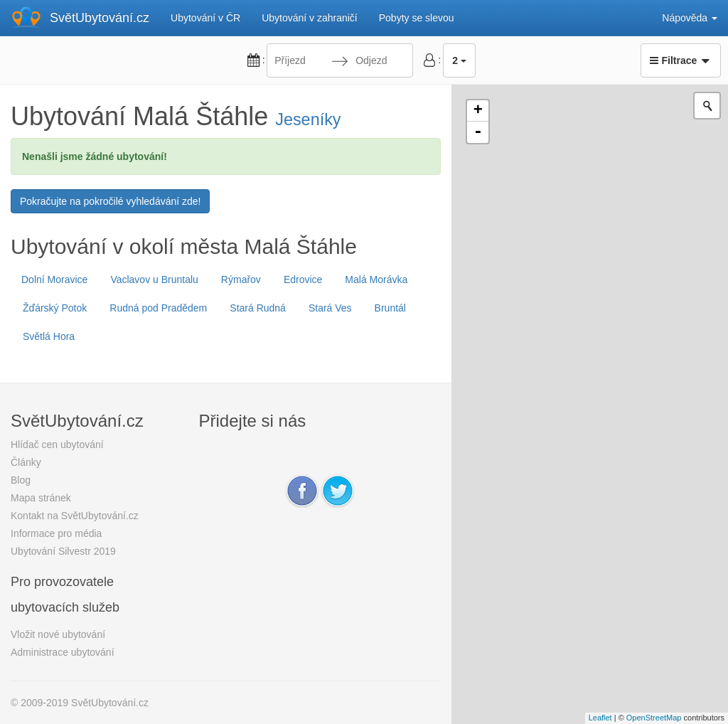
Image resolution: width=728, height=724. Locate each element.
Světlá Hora (49, 336)
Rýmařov (241, 280)
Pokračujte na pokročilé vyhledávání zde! (110, 201)
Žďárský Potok (55, 308)
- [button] (478, 132)
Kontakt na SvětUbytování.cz (75, 516)
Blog (21, 480)
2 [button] (459, 60)
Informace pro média (56, 533)
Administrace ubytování (63, 652)
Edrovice (303, 280)
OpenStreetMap (654, 718)
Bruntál (390, 308)
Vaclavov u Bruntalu (154, 280)
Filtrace (681, 60)
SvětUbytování (100, 18)
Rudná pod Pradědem (158, 308)
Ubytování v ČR (205, 18)
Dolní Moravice (54, 280)
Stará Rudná (258, 308)
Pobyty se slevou (417, 18)
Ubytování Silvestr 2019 (63, 551)
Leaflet (600, 718)
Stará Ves (330, 308)
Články (26, 462)
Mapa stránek (41, 498)
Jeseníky (308, 119)
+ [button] (478, 111)
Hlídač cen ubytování (57, 444)
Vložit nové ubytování (58, 634)
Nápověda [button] (690, 18)
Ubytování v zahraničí (310, 18)
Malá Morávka (376, 280)
